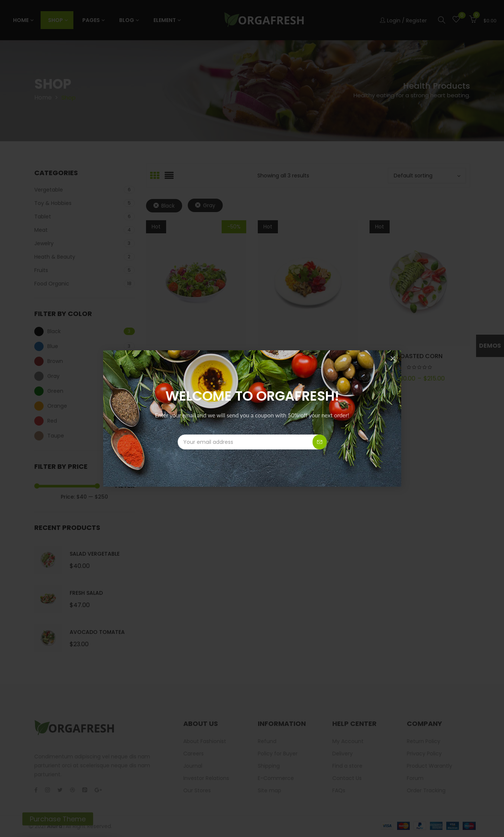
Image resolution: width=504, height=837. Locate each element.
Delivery (343, 754)
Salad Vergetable (95, 554)
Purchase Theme (58, 819)
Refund (267, 741)
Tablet (43, 217)
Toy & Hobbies (53, 203)
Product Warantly (429, 766)
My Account (348, 741)
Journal (193, 766)
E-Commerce (276, 778)
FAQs (339, 790)
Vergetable (49, 190)
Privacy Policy (424, 754)
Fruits (41, 270)
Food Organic (52, 284)
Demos (490, 346)
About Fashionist (205, 741)
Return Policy (424, 741)
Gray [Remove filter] (209, 205)
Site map (270, 790)
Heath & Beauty (55, 257)
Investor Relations (206, 778)
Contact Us (347, 778)
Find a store (347, 766)
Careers (194, 754)
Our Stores (197, 790)
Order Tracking (426, 790)
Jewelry (44, 243)
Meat (41, 230)
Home (43, 97)
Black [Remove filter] (168, 206)
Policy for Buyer (278, 754)
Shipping (269, 766)
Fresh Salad (86, 593)
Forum (415, 778)
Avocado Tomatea (97, 632)
